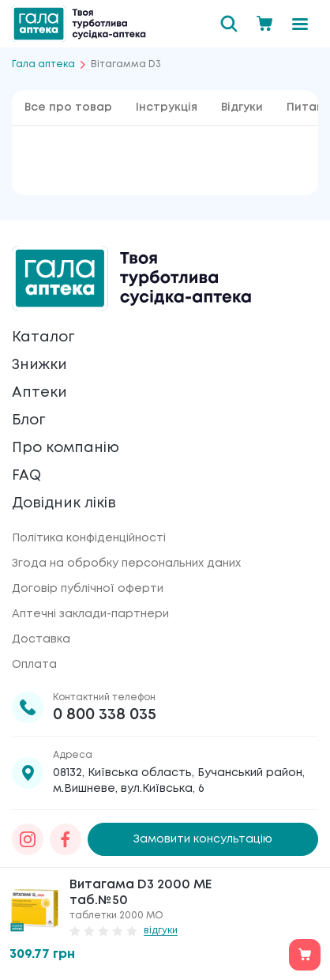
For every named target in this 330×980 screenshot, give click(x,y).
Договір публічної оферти (88, 589)
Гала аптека (43, 64)
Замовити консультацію (203, 839)
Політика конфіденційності (89, 538)
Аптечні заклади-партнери (90, 614)
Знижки (39, 365)
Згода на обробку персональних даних (126, 563)
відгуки (161, 931)
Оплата (34, 665)
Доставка (41, 639)
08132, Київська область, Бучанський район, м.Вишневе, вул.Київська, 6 (179, 781)
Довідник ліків (64, 503)
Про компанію (66, 448)
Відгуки (242, 107)
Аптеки (39, 393)
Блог (28, 420)
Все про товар (68, 107)
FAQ (26, 476)
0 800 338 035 (105, 715)
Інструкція (167, 107)
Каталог (43, 337)
